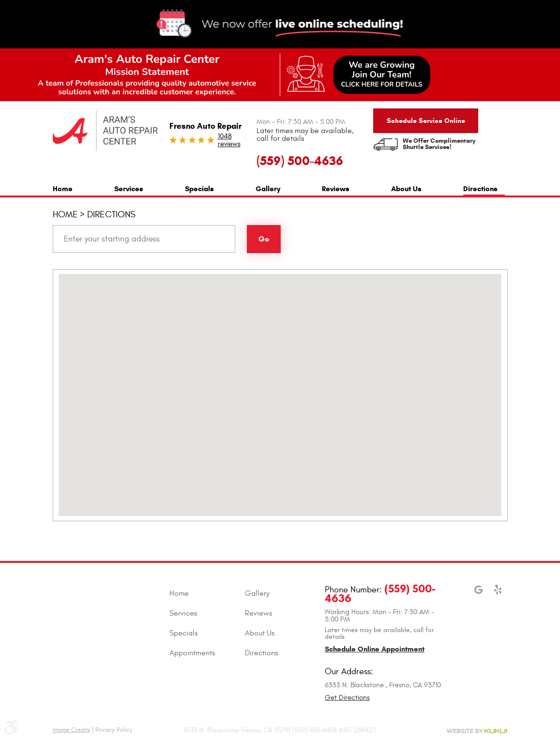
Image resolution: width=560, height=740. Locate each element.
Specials (199, 189)
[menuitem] (63, 188)
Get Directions (347, 698)
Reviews (336, 189)
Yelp (498, 594)
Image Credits (71, 730)
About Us (406, 189)
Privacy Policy (114, 730)
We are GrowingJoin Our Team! (382, 74)
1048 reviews (229, 140)
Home (63, 189)
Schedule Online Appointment (375, 649)
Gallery (268, 189)
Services (129, 189)
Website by (477, 731)
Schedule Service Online (426, 121)
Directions (480, 189)
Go (264, 239)
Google (478, 594)
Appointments (192, 653)
